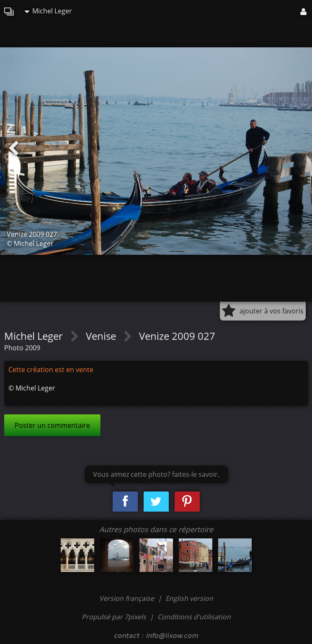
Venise (102, 336)
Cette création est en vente (51, 370)
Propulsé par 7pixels (114, 617)
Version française (128, 598)
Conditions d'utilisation (194, 617)
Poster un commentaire (52, 425)
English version (189, 598)
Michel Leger (48, 11)
